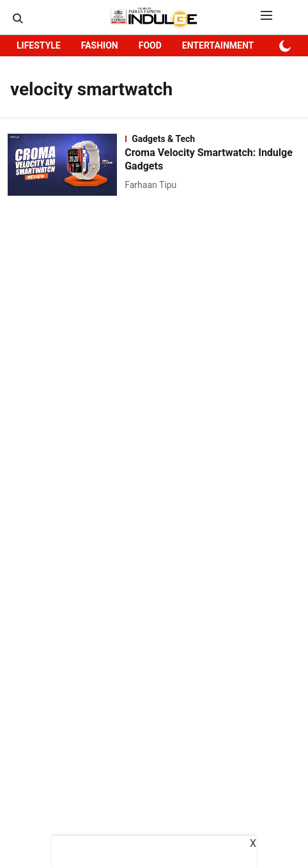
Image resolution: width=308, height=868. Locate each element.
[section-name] (212, 139)
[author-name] (153, 185)
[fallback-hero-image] (66, 164)
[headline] (212, 160)
